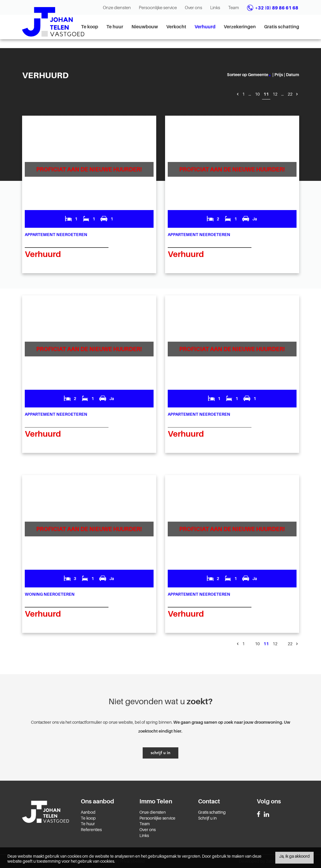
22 (290, 94)
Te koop (90, 27)
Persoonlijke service (159, 7)
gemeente (260, 74)
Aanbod (88, 812)
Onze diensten (118, 7)
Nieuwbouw (145, 27)
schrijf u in (160, 753)
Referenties (91, 829)
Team (234, 7)
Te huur (115, 27)
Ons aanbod (97, 801)
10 (257, 94)
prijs (279, 74)
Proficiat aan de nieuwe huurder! (89, 169)
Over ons (194, 7)
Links (216, 7)
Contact (209, 801)
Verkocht (176, 27)
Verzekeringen (240, 27)
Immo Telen (156, 801)
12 (275, 94)
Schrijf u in (207, 818)
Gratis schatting (282, 27)
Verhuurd (205, 27)
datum (293, 74)
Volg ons (269, 801)
